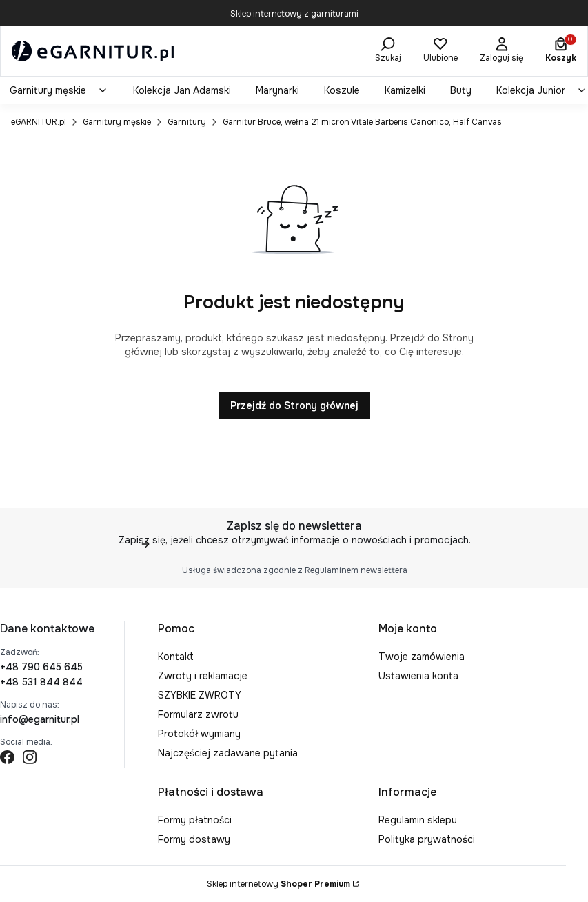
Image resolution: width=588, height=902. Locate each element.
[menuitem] (59, 90)
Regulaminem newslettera (355, 570)
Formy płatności (195, 820)
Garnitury (187, 122)
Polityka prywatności (427, 839)
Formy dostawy (194, 839)
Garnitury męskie (117, 122)
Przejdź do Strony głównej (294, 405)
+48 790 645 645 (41, 667)
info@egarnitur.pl (40, 719)
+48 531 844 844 (41, 682)
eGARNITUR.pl (39, 122)
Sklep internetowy (278, 884)
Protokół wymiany (199, 734)
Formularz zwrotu (198, 714)
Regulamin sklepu (418, 820)
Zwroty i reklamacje (203, 676)
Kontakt (176, 657)
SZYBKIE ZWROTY (200, 695)
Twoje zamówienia (422, 657)
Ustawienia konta (418, 676)
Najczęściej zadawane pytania (228, 753)
